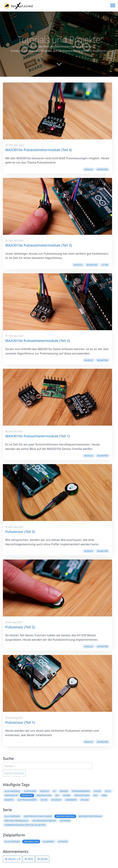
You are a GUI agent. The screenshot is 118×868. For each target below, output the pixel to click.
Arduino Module (65, 816)
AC (54, 791)
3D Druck (56, 800)
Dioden (64, 791)
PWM (104, 796)
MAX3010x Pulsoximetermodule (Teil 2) (38, 341)
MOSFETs (9, 800)
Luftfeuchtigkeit (27, 800)
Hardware (71, 800)
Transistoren (82, 796)
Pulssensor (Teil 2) (20, 627)
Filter (105, 265)
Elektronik (30, 791)
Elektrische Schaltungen (38, 816)
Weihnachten (44, 796)
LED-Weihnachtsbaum (44, 821)
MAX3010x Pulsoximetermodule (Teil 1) (38, 436)
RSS (29, 859)
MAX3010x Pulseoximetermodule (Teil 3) (39, 245)
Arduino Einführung (90, 816)
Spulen (85, 800)
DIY (57, 796)
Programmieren (81, 791)
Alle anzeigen (12, 791)
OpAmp (67, 796)
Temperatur (11, 796)
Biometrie (103, 169)
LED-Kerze (65, 821)
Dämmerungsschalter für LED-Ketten (25, 825)
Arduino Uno (31, 842)
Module (89, 169)
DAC (95, 796)
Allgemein (48, 842)
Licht (108, 791)
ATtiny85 (63, 842)
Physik (97, 791)
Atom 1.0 (13, 859)
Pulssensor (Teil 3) (20, 532)
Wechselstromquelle (16, 821)
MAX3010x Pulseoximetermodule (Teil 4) (39, 150)
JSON (42, 859)
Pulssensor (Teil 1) (20, 722)
